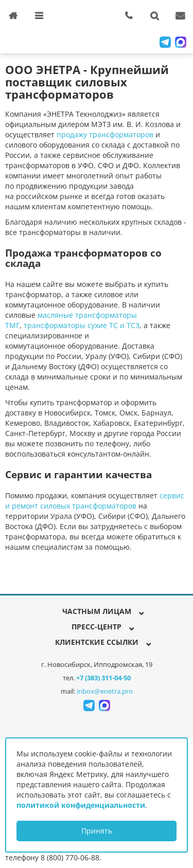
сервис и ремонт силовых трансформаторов (95, 501)
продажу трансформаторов (105, 134)
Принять (97, 831)
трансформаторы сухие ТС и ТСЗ (82, 325)
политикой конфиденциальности (81, 805)
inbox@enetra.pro (105, 691)
